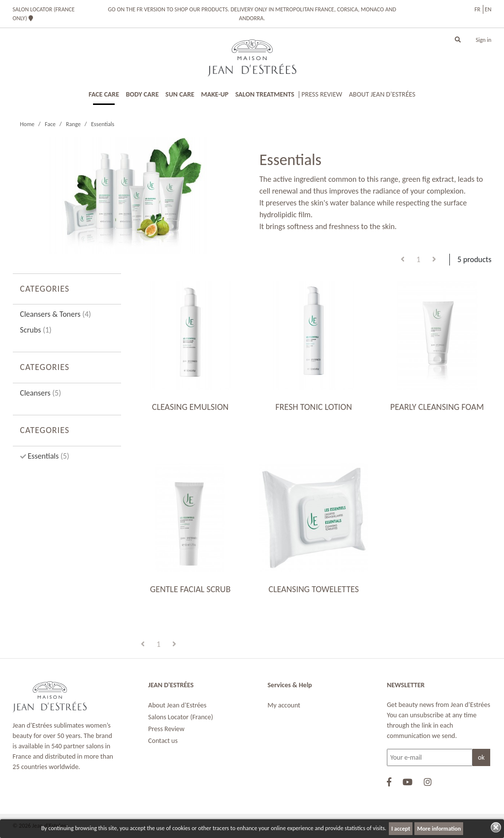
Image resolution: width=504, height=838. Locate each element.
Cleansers (41, 393)
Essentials (48, 456)
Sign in (483, 40)
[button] (458, 40)
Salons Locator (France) (181, 717)
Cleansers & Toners (56, 314)
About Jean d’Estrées (177, 705)
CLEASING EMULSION (190, 407)
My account (284, 705)
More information (439, 829)
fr (477, 9)
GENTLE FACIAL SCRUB (190, 589)
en (488, 9)
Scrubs (36, 330)
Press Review (166, 729)
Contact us (163, 741)
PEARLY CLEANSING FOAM (437, 407)
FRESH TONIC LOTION (314, 407)
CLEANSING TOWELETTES (314, 589)
